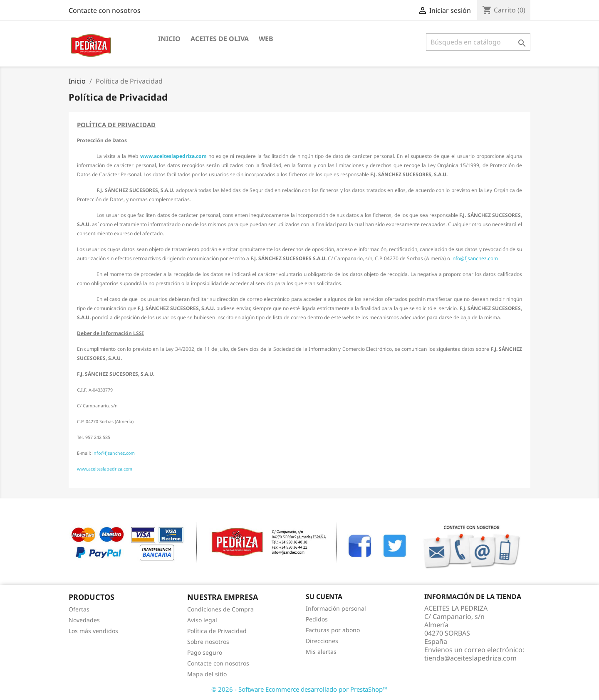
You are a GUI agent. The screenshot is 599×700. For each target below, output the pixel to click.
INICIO (169, 39)
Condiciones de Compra (220, 609)
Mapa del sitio (207, 674)
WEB (266, 39)
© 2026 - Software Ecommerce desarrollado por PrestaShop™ (299, 689)
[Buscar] (478, 42)
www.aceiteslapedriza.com (173, 156)
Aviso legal (202, 620)
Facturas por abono (333, 630)
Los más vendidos (93, 631)
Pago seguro (205, 652)
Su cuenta (324, 596)
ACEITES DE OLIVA (220, 39)
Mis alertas (321, 652)
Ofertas (79, 609)
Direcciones (322, 641)
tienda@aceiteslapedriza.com (470, 658)
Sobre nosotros (208, 642)
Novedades (84, 620)
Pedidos (317, 619)
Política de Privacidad (217, 631)
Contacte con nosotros (105, 10)
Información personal (336, 608)
